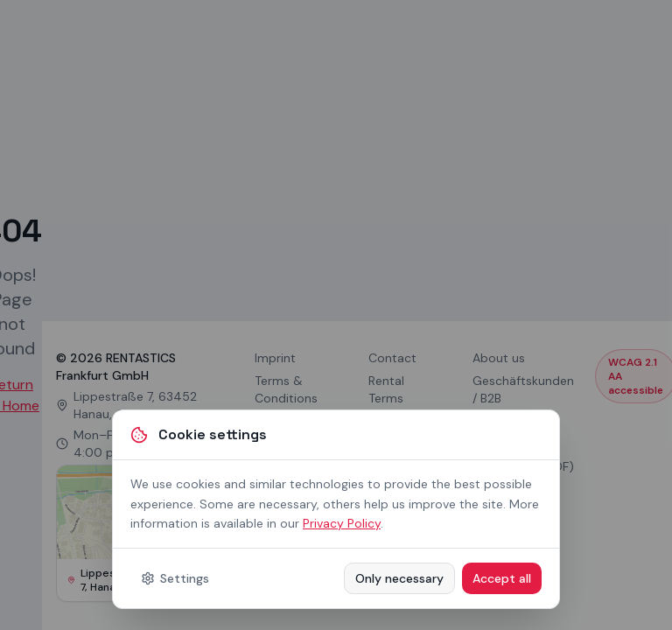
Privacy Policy (342, 523)
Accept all (502, 578)
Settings (175, 578)
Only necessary (399, 578)
